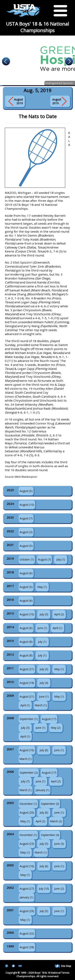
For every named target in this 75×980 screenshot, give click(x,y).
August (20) (27, 812)
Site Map (63, 966)
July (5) (44, 844)
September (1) (29, 719)
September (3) (50, 804)
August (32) (27, 933)
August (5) (26, 491)
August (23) (27, 844)
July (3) (44, 614)
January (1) (42, 790)
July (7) (25, 781)
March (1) (41, 705)
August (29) (27, 911)
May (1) (42, 587)
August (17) (49, 719)
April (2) (59, 614)
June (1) (42, 628)
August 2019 (18, 101)
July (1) (61, 559)
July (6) (44, 750)
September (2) (29, 773)
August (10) (27, 505)
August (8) (26, 642)
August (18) (27, 683)
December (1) (28, 804)
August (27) (27, 889)
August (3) (26, 532)
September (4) (50, 835)
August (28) (27, 947)
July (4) (44, 683)
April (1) (57, 628)
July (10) (44, 889)
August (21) (27, 669)
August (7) (26, 518)
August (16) (27, 750)
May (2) (56, 728)
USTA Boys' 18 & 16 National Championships (37, 27)
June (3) (59, 844)
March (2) (56, 821)
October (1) (27, 559)
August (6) (26, 573)
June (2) (59, 889)
